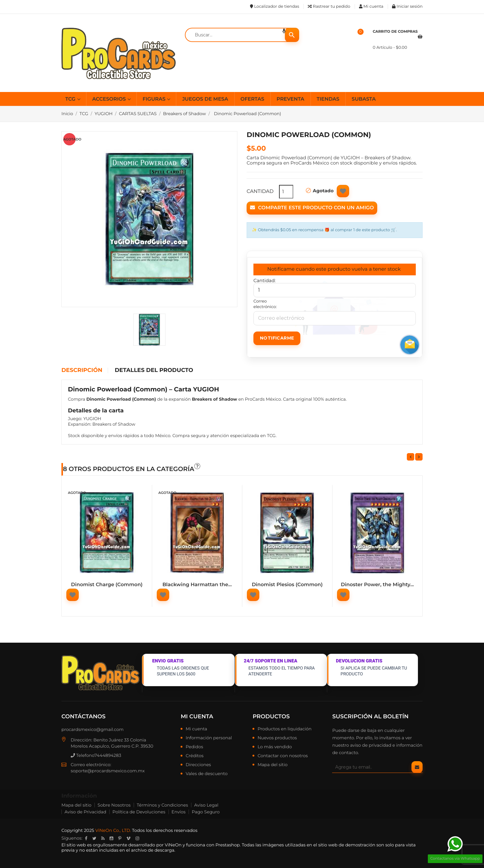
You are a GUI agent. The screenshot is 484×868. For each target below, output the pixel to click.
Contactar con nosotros (283, 756)
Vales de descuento (207, 774)
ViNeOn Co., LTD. (113, 830)
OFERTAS (252, 99)
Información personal (209, 738)
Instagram (137, 838)
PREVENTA (290, 99)
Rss (103, 838)
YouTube (111, 838)
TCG (71, 99)
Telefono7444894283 (96, 755)
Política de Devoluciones (139, 812)
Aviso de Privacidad (85, 812)
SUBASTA (364, 99)
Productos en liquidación (284, 729)
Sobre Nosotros (114, 805)
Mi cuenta (197, 716)
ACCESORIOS (110, 99)
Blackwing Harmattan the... (197, 585)
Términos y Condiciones (162, 805)
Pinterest (120, 838)
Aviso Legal (206, 805)
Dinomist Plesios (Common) (287, 585)
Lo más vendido (275, 747)
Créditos (194, 756)
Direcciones (198, 765)
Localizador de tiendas (275, 6)
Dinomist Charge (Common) (107, 585)
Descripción (82, 370)
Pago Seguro (206, 812)
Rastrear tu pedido (329, 6)
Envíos (179, 812)
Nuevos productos (277, 738)
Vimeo (128, 838)
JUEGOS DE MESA (205, 99)
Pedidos (194, 747)
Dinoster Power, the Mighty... (377, 585)
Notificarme (277, 338)
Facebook (86, 838)
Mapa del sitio (272, 765)
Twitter (94, 838)
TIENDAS (328, 99)
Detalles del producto (154, 370)
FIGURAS (155, 99)
